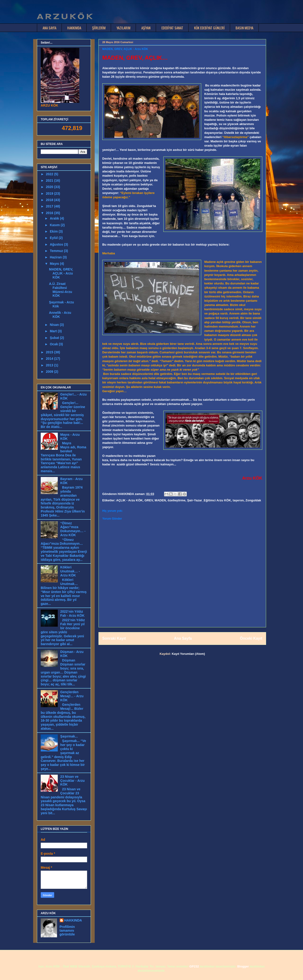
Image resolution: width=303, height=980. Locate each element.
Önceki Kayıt (251, 638)
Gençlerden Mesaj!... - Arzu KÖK (72, 696)
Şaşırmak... (69, 736)
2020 (50, 187)
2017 (50, 206)
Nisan (55, 325)
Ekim (54, 231)
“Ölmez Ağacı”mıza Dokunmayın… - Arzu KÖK (73, 529)
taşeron (238, 500)
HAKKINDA (73, 920)
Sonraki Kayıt (114, 638)
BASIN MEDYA (244, 28)
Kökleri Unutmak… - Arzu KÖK (70, 571)
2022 (50, 174)
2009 (50, 372)
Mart (54, 331)
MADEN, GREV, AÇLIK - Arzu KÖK (61, 273)
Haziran (56, 257)
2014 (50, 359)
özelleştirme (176, 500)
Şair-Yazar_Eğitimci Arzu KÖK (209, 500)
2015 (50, 352)
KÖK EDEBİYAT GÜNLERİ (209, 28)
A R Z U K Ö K (64, 17)
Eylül (54, 238)
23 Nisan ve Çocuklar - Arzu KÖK (73, 781)
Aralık (55, 218)
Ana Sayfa (183, 638)
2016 (50, 213)
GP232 (194, 966)
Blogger (243, 966)
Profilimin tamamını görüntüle (67, 931)
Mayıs (55, 264)
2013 (50, 365)
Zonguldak (253, 500)
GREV (149, 500)
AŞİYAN (146, 28)
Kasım (55, 225)
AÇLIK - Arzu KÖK (129, 500)
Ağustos (57, 244)
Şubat (55, 338)
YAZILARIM (123, 28)
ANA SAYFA (49, 28)
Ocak (54, 344)
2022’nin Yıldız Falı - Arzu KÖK (72, 614)
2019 (50, 193)
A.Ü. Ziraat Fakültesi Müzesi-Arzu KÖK (60, 290)
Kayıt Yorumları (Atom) (188, 654)
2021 (50, 180)
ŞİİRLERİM (99, 28)
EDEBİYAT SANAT (172, 28)
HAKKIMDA (74, 28)
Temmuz (57, 251)
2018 (50, 200)
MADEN (160, 500)
